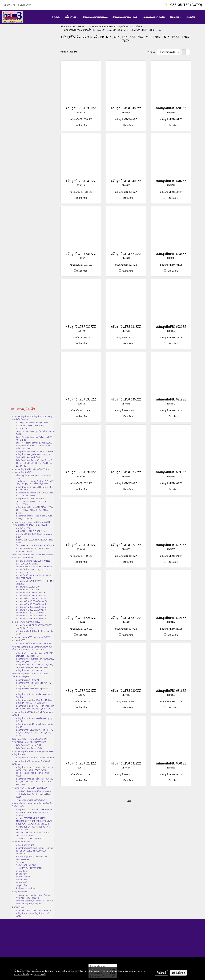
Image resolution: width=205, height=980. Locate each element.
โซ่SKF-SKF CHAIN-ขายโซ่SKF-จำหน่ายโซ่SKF (35, 546)
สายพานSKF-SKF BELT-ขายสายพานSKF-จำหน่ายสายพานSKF (33, 550)
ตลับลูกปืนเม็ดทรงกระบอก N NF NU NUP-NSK (35, 452)
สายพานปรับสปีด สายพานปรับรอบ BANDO (34, 567)
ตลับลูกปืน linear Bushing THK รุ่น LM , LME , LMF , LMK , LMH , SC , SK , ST (35, 660)
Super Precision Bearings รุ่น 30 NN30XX (34, 443)
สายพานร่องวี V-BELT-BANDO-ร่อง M (31, 607)
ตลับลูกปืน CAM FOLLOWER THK (30, 670)
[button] (200, 17)
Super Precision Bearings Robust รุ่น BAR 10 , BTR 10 (34, 439)
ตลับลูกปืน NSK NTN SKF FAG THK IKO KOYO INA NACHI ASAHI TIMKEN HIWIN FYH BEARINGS (35, 812)
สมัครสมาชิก (25, 5)
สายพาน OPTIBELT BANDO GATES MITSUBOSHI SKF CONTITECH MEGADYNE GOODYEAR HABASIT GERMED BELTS (34, 821)
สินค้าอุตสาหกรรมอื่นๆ (25, 888)
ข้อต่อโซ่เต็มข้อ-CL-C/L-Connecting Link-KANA (33, 796)
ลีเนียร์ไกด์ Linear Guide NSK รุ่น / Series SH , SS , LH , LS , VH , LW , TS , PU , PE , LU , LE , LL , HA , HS (35, 463)
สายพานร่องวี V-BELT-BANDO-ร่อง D (31, 610)
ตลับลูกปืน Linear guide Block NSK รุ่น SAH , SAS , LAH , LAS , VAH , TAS (35, 456)
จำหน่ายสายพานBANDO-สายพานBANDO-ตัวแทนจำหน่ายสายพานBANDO (33, 556)
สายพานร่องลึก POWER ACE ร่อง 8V (31, 593)
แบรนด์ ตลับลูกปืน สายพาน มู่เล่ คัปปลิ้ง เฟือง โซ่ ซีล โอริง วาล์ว (32, 805)
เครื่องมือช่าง (22, 880)
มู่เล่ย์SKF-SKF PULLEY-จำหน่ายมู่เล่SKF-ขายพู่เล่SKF (35, 541)
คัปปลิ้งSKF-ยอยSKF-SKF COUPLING (31, 531)
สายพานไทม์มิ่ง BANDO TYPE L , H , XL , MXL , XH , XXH (35, 583)
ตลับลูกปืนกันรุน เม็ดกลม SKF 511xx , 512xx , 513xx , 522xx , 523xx (35, 494)
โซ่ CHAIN (20, 862)
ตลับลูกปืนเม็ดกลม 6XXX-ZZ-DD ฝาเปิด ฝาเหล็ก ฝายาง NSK (34, 447)
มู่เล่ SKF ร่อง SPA (23, 528)
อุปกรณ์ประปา (22, 871)
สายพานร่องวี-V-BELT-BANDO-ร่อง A (31, 619)
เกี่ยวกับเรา (71, 17)
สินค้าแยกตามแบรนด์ (125, 17)
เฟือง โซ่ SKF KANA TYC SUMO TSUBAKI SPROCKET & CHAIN (33, 834)
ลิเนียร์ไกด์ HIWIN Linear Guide (29, 745)
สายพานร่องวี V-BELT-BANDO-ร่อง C (31, 613)
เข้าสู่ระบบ (9, 5)
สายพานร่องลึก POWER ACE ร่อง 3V (31, 598)
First (123, 801)
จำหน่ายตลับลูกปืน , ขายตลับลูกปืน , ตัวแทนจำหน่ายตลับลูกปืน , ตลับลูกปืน (34, 902)
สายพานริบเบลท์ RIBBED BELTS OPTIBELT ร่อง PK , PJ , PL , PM (34, 627)
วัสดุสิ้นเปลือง (22, 885)
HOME (56, 17)
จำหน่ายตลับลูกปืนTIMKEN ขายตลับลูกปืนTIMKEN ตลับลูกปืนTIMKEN (33, 753)
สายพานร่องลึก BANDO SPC (28, 587)
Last (129, 801)
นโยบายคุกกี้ (40, 974)
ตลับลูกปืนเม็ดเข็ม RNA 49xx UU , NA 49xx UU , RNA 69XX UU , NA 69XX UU (34, 702)
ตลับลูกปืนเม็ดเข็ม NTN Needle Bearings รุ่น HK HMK (35, 726)
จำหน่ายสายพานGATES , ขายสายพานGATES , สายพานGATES (31, 639)
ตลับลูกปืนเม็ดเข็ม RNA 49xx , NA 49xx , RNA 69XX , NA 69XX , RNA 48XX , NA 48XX (35, 707)
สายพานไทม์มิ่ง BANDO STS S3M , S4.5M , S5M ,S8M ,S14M (34, 577)
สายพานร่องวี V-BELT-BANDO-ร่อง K (31, 604)
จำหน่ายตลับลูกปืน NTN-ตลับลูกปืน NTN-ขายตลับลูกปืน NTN (32, 714)
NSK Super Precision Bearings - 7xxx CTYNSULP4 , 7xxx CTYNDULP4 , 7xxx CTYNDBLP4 (32, 426)
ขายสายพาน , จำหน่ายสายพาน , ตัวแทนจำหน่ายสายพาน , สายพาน (33, 896)
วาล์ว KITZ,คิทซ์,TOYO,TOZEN (29, 868)
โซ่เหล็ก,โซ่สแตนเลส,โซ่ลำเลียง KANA (32, 800)
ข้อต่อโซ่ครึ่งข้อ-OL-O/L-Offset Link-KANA (34, 791)
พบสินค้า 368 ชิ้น (69, 52)
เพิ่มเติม (190, 17)
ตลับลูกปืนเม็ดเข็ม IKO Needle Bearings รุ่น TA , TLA (34, 696)
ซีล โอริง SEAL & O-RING (26, 865)
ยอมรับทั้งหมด (178, 973)
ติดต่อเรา (175, 17)
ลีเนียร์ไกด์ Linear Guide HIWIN (29, 748)
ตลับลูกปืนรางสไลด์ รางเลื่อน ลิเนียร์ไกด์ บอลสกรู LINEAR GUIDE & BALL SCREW (34, 849)
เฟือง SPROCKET (23, 860)
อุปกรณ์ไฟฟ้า (22, 874)
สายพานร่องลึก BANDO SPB (28, 590)
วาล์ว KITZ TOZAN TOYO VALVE (30, 838)
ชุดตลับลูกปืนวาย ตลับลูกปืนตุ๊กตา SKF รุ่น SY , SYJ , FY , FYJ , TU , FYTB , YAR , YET (35, 483)
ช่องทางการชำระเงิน (154, 17)
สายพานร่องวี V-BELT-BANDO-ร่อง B (31, 616)
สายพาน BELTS (23, 854)
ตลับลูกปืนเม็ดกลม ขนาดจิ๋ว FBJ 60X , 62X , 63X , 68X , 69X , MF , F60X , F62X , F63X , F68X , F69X (34, 782)
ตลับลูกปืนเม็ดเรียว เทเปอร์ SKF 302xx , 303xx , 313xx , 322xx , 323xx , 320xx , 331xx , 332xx (33, 501)
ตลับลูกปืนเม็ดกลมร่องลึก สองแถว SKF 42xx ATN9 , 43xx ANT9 (34, 517)
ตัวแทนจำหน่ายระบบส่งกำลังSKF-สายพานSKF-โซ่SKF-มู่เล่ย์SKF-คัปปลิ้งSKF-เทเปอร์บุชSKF (31, 524)
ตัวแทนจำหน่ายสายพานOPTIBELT (26, 622)
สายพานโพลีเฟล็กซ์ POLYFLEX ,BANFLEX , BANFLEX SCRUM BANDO (34, 562)
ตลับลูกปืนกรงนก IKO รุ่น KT (28, 680)
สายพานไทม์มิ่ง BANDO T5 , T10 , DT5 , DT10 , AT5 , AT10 (33, 571)
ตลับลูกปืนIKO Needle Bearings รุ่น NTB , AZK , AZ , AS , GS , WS (33, 684)
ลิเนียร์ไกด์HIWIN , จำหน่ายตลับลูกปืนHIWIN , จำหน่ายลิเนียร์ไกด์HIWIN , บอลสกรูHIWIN (31, 740)
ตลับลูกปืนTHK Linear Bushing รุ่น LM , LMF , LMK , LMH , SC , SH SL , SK (35, 655)
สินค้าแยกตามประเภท (95, 17)
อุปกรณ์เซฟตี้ (22, 883)
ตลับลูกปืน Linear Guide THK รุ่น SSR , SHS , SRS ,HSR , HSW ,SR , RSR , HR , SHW (34, 666)
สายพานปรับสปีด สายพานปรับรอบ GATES (34, 644)
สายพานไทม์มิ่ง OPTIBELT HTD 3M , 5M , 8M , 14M (35, 632)
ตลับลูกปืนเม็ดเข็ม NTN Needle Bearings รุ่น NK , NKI (35, 720)
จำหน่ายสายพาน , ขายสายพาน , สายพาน (33, 910)
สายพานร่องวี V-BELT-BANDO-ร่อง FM (32, 601)
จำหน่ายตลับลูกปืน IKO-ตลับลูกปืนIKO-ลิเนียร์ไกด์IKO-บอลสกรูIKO (30, 675)
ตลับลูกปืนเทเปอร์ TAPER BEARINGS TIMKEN (35, 758)
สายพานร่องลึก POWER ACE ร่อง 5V (31, 596)
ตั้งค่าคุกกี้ (161, 973)
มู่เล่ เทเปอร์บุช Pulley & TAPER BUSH (32, 857)
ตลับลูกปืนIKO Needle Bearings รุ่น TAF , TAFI (33, 690)
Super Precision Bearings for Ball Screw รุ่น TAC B (35, 433)
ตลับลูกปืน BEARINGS (25, 845)
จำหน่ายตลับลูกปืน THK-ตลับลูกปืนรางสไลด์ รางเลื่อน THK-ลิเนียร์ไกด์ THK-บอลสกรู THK (32, 648)
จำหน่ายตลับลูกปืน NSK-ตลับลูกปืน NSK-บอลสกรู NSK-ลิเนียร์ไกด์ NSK (32, 418)
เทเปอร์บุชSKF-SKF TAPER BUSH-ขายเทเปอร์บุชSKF (35, 536)
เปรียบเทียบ (82, 125)
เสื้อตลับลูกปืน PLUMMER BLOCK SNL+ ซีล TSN (34, 477)
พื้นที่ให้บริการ (18, 907)
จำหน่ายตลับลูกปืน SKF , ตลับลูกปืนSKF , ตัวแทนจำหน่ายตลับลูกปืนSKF (32, 471)
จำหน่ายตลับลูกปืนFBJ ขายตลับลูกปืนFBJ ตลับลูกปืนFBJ (32, 763)
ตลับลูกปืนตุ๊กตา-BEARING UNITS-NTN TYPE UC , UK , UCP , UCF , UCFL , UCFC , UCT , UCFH (34, 733)
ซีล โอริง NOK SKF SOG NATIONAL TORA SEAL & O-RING (33, 828)
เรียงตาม (152, 52)
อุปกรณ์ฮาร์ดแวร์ (23, 877)
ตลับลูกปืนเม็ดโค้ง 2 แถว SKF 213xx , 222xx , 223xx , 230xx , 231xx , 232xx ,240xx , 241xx (35, 510)
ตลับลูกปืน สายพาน (20, 892)
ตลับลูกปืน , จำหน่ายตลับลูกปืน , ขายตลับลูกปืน (33, 915)
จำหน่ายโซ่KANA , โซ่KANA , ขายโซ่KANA (30, 788)
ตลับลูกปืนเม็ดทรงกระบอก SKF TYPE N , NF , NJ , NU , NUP (34, 488)
